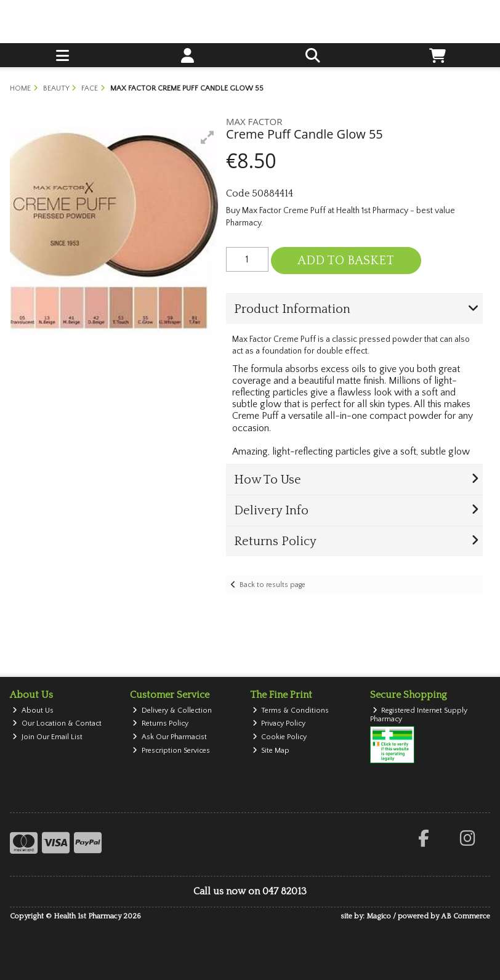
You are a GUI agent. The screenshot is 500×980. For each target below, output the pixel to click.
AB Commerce (466, 916)
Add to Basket (346, 261)
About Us (33, 711)
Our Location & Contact (57, 723)
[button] (208, 137)
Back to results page (272, 585)
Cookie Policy (280, 737)
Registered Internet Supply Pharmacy (419, 715)
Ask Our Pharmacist (170, 737)
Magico (379, 916)
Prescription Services (171, 751)
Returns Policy (160, 723)
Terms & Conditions (291, 711)
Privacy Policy (279, 723)
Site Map (271, 751)
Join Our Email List (47, 737)
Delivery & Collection (172, 711)
